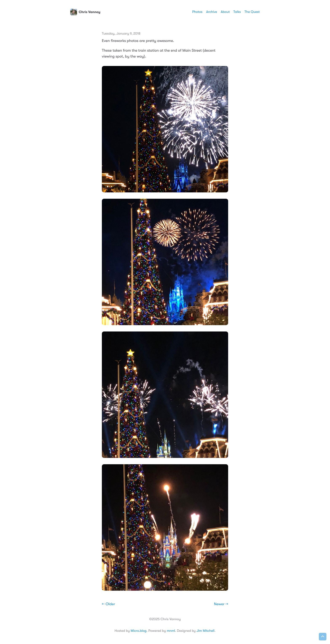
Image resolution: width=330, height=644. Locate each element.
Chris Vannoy (85, 12)
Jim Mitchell (206, 631)
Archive (212, 12)
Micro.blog (139, 631)
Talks (237, 12)
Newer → (221, 604)
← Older (108, 604)
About (225, 12)
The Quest (252, 12)
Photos (197, 12)
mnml (171, 631)
